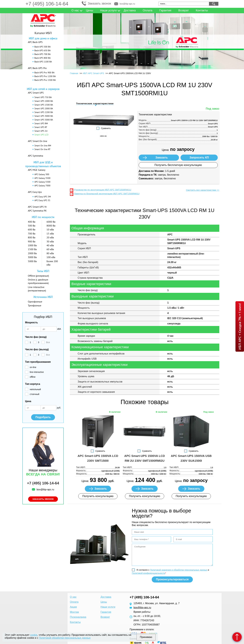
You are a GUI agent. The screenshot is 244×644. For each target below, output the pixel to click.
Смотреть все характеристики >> (203, 190)
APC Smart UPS (36, 93)
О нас (75, 10)
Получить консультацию (98, 496)
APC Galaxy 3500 (42, 178)
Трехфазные (35, 305)
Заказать (162, 158)
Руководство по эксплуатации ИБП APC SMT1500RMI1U (103, 190)
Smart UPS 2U (41, 131)
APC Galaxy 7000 (42, 186)
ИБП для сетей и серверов (43, 89)
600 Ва (32, 229)
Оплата (148, 10)
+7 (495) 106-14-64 (47, 4)
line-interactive (37, 372)
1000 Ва (32, 245)
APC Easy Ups (35, 192)
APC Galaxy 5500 (42, 182)
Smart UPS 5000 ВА (44, 120)
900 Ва (32, 241)
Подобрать (43, 417)
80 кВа (50, 253)
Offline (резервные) (38, 276)
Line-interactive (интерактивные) (37, 289)
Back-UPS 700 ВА (42, 54)
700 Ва (32, 234)
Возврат (184, 10)
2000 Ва (32, 253)
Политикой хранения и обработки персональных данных (179, 570)
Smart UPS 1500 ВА (44, 105)
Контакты (202, 10)
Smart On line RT (42, 149)
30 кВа (50, 241)
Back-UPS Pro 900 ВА (44, 73)
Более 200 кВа (52, 263)
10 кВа (50, 229)
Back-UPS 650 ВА (42, 50)
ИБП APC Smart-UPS (93, 73)
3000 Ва (32, 257)
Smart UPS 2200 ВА (44, 112)
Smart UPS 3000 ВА (44, 116)
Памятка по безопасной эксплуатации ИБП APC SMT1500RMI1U (107, 194)
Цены (89, 10)
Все (48, 342)
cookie (34, 635)
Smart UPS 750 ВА (43, 97)
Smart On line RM (43, 146)
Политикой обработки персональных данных (65, 638)
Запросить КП (199, 158)
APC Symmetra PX (37, 211)
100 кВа (51, 257)
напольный (35, 389)
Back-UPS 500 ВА (42, 47)
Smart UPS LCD (41, 135)
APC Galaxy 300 (42, 174)
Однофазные (35, 302)
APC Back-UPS (35, 42)
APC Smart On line (38, 141)
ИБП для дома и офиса (43, 38)
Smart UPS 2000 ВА (44, 109)
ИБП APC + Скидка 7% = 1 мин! (240, 326)
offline (33, 377)
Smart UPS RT (41, 127)
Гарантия (165, 10)
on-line (33, 367)
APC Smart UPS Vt (37, 207)
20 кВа (50, 237)
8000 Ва (51, 226)
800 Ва (32, 237)
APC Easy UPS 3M (43, 197)
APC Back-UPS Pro (37, 68)
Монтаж (74, 612)
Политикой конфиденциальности (148, 573)
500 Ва (32, 226)
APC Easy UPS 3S (42, 200)
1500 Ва (32, 249)
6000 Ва (51, 222)
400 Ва (32, 222)
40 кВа (50, 245)
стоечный (34, 394)
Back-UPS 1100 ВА (43, 62)
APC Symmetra (35, 156)
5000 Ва (32, 261)
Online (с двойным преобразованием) (38, 281)
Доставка (130, 10)
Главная (74, 73)
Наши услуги (108, 10)
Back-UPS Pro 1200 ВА (45, 76)
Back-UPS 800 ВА (42, 58)
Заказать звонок (99, 3)
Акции (73, 607)
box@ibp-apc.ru (127, 4)
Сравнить (106, 128)
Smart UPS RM (41, 123)
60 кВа (50, 249)
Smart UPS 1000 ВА (44, 101)
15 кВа (50, 234)
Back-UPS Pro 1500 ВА (45, 80)
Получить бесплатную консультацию (178, 165)
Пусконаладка (78, 617)
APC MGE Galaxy (37, 170)
